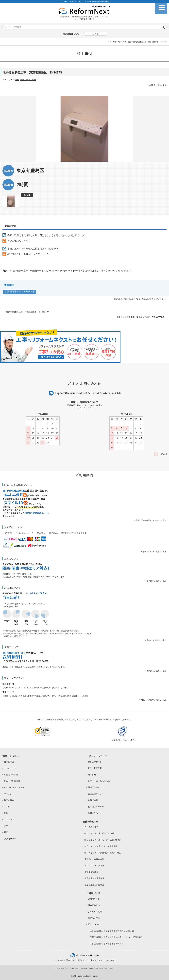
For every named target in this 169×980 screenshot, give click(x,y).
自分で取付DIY (91, 827)
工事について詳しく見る (157, 581)
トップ (109, 42)
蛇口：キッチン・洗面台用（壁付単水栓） (103, 853)
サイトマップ (61, 968)
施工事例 (92, 775)
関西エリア (83, 960)
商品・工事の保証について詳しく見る (151, 520)
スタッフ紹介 (109, 960)
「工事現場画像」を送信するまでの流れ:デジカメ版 (111, 931)
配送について (94, 924)
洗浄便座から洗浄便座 (94, 878)
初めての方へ (94, 905)
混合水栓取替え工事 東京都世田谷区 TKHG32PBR (140, 317)
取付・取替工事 (95, 768)
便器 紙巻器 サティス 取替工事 (20, 292)
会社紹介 (60, 960)
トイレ (7, 807)
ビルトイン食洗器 (12, 781)
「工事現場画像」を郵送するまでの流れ (106, 944)
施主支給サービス (96, 794)
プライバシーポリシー (75, 968)
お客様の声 (93, 800)
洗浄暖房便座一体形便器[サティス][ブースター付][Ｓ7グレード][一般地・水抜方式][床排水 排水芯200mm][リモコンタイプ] (72, 271)
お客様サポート (95, 762)
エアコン (8, 819)
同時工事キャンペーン (98, 787)
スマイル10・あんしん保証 (100, 781)
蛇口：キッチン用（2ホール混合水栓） (102, 846)
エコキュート (10, 768)
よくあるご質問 (95, 912)
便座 (6, 813)
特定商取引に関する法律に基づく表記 (99, 968)
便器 (130, 42)
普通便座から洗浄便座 (94, 885)
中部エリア (96, 960)
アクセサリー (10, 839)
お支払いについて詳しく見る (155, 552)
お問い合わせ (94, 813)
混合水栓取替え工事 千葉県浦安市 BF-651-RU (27, 312)
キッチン (8, 794)
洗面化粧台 (9, 800)
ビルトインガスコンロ (14, 787)
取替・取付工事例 (120, 42)
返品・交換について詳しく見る (154, 700)
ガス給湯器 (9, 762)
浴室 (6, 826)
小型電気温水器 (11, 775)
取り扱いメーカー (96, 807)
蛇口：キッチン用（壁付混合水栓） (100, 833)
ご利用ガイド (94, 899)
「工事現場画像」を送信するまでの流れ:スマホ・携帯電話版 (115, 937)
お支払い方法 (94, 918)
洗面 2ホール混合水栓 (94, 859)
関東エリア (71, 960)
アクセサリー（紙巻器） (95, 866)
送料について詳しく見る (157, 671)
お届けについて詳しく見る (156, 640)
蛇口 (6, 832)
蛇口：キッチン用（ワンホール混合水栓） (103, 840)
